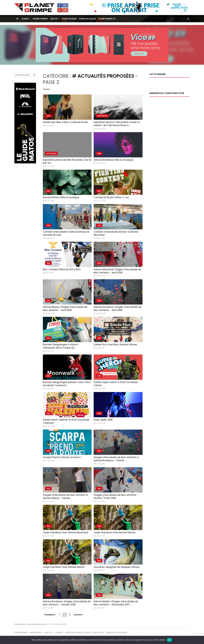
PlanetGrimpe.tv (107, 19)
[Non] (201, 640)
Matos (54, 19)
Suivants (78, 615)
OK (169, 640)
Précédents (50, 615)
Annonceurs (36, 632)
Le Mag (25, 19)
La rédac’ (59, 632)
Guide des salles (87, 19)
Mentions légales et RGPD (78, 632)
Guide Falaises (69, 19)
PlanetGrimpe (21, 632)
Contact (48, 632)
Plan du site (98, 632)
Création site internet (117, 632)
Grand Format (40, 19)
